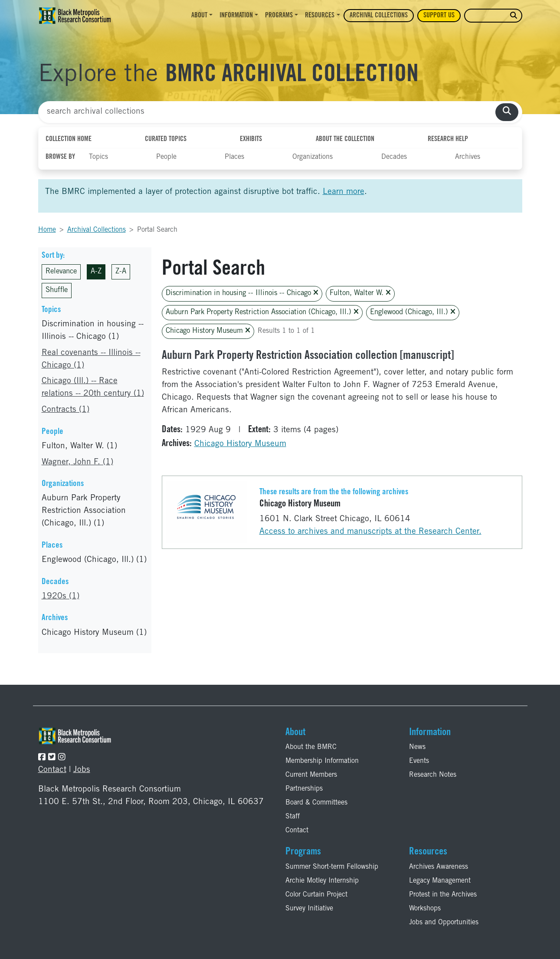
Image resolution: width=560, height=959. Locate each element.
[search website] (514, 16)
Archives (468, 157)
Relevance (61, 272)
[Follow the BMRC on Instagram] (62, 758)
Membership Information (322, 761)
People (166, 157)
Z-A (121, 272)
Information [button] (236, 16)
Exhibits (251, 139)
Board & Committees (316, 803)
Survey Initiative (309, 909)
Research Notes (433, 775)
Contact (52, 770)
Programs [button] (279, 16)
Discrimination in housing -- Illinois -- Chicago (242, 293)
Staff (293, 817)
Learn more (344, 192)
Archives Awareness (439, 867)
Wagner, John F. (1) (77, 462)
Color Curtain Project (316, 895)
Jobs (82, 770)
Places (234, 157)
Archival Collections (379, 16)
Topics (98, 157)
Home (47, 230)
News (417, 747)
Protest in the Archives (443, 895)
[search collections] (507, 112)
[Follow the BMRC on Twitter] (52, 758)
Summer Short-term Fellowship (332, 867)
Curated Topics (166, 139)
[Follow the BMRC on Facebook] (42, 758)
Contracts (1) (65, 410)
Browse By (60, 157)
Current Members (311, 775)
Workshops (425, 909)
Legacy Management (440, 881)
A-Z (96, 272)
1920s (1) (61, 596)
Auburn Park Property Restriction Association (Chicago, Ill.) (262, 312)
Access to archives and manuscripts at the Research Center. (370, 532)
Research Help (448, 139)
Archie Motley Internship (322, 881)
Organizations (313, 157)
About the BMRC (311, 747)
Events (419, 761)
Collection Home (69, 139)
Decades (394, 157)
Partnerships (304, 789)
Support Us (439, 16)
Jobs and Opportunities (444, 923)
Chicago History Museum (208, 331)
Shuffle (57, 291)
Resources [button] (320, 16)
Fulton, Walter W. (360, 293)
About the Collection (345, 139)
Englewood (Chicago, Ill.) (413, 312)
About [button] (199, 16)
